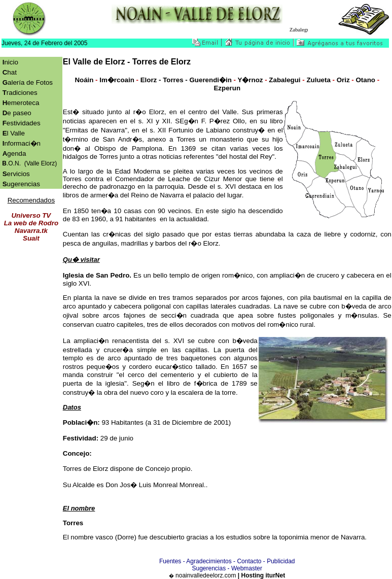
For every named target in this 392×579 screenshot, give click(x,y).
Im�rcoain (117, 80)
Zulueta (318, 80)
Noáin (84, 80)
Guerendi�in (210, 80)
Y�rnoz (250, 80)
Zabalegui (285, 80)
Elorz (149, 80)
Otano (365, 80)
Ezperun (227, 88)
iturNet (276, 575)
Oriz (343, 80)
